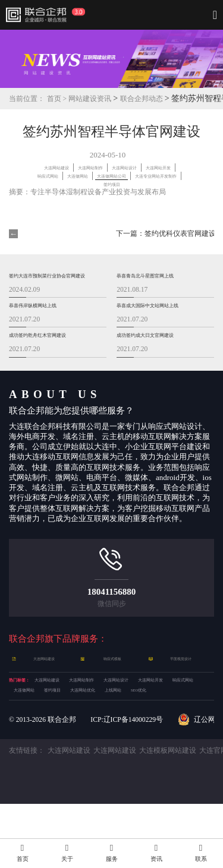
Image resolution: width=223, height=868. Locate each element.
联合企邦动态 (142, 99)
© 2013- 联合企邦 (43, 783)
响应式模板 (114, 687)
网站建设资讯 (90, 99)
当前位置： (27, 99)
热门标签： (28, 711)
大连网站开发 (111, 175)
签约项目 (77, 738)
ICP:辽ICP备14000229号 (127, 783)
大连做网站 (76, 183)
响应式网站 (163, 175)
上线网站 (174, 738)
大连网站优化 (125, 738)
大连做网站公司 (131, 183)
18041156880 (112, 620)
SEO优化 (29, 753)
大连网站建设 (80, 167)
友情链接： (27, 815)
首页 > (58, 99)
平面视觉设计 (182, 687)
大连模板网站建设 (168, 815)
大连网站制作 (135, 167)
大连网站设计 (56, 175)
